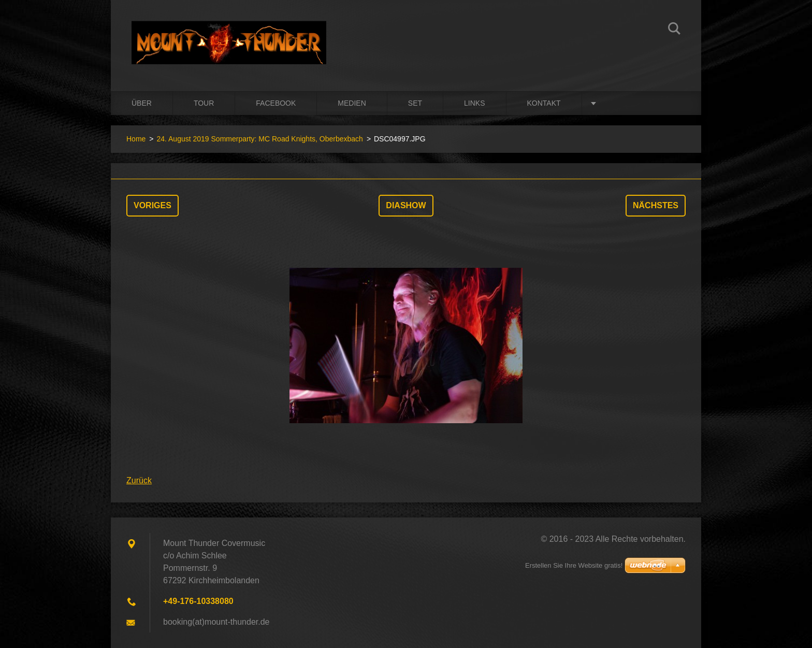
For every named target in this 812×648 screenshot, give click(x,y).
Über (142, 103)
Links (474, 103)
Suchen (674, 30)
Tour (204, 103)
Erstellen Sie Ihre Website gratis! (574, 565)
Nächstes (656, 205)
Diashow (406, 205)
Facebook (276, 103)
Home (136, 139)
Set (415, 103)
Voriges (153, 205)
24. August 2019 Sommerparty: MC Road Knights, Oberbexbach (259, 139)
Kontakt (544, 103)
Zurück (139, 480)
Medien (352, 103)
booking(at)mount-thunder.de (216, 622)
